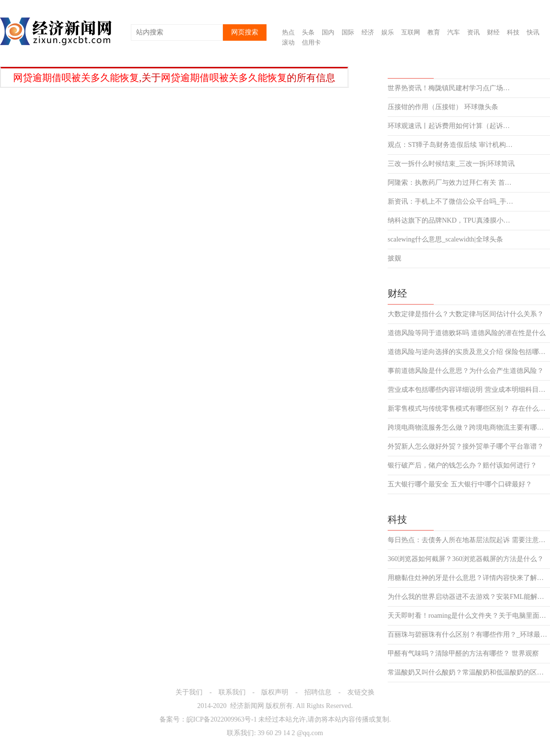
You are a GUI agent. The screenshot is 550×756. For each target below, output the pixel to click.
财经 (493, 32)
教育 (434, 32)
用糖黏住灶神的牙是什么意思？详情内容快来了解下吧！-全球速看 (469, 578)
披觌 (394, 258)
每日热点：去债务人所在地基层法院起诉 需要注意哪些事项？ (469, 540)
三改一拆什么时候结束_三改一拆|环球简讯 (451, 164)
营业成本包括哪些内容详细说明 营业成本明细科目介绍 (469, 390)
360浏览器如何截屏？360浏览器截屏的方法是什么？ (466, 559)
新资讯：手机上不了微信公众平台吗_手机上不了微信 (452, 202)
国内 (328, 32)
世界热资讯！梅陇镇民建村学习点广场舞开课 (452, 88)
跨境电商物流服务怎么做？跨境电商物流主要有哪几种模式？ (469, 428)
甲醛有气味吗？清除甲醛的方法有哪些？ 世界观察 (463, 654)
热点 (288, 32)
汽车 (454, 32)
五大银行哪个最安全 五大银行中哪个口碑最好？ (460, 484)
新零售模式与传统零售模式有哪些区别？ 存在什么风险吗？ (469, 409)
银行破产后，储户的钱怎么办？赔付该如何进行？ (462, 466)
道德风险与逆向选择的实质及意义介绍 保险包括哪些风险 (469, 352)
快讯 (533, 32)
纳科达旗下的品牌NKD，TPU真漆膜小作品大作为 (452, 221)
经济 (368, 32)
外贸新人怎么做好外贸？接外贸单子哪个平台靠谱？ (466, 447)
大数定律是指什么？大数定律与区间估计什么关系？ (466, 314)
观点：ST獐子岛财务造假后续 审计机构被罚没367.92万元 (452, 145)
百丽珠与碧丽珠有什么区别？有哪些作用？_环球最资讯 (469, 635)
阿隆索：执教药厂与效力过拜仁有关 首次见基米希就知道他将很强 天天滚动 (452, 183)
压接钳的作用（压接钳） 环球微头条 (443, 107)
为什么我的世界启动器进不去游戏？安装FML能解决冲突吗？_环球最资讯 (469, 597)
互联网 (411, 32)
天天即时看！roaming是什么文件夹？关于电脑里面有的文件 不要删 (469, 616)
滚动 (288, 42)
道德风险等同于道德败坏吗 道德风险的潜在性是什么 (467, 333)
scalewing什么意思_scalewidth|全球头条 (445, 240)
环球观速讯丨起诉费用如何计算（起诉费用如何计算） (452, 126)
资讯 (473, 32)
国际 (348, 32)
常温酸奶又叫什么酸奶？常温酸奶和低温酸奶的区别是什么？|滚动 (469, 673)
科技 (513, 32)
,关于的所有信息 (174, 78)
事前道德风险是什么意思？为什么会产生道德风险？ (466, 371)
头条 (308, 32)
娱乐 (388, 32)
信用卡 (311, 42)
